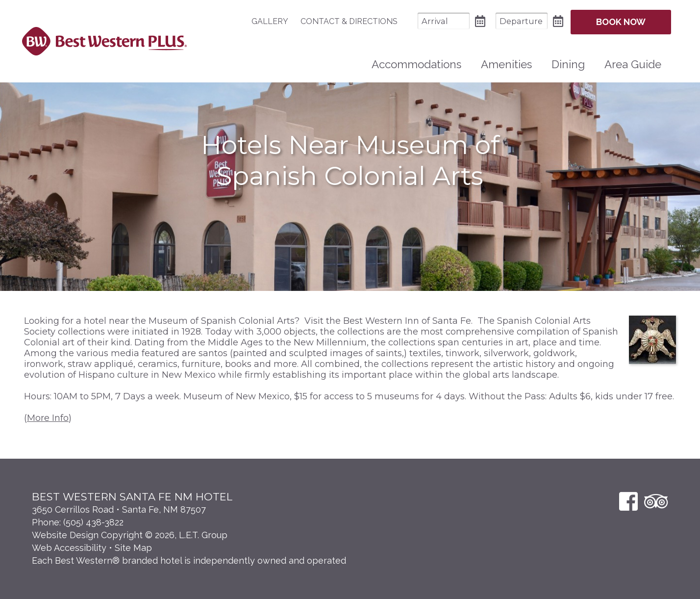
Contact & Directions (349, 21)
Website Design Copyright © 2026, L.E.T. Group (130, 535)
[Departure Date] (522, 21)
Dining (568, 64)
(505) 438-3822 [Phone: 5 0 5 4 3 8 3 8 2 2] (93, 522)
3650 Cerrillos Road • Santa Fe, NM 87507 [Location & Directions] (119, 509)
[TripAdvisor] (656, 501)
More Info (48, 418)
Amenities (506, 64)
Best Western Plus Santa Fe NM (104, 41)
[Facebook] (628, 501)
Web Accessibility (69, 548)
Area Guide (633, 64)
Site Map (133, 548)
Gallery (270, 21)
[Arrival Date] (444, 21)
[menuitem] (275, 21)
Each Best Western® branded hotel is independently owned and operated (189, 560)
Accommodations (416, 64)
